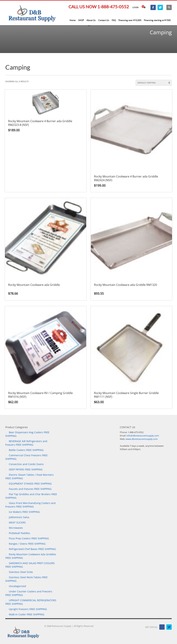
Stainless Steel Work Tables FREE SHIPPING (26, 579)
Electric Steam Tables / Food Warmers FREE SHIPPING (29, 477)
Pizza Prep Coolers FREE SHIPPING (29, 538)
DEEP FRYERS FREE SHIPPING (26, 469)
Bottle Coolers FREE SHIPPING (26, 450)
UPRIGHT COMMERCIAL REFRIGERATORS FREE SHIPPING (31, 602)
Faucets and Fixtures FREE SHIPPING (30, 489)
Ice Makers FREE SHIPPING (24, 512)
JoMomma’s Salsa (19, 517)
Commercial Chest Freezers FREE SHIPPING (26, 457)
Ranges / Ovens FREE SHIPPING (27, 544)
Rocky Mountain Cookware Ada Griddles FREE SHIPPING (31, 556)
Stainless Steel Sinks (21, 572)
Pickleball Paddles (19, 533)
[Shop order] (154, 83)
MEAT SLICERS (17, 522)
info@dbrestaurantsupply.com (143, 436)
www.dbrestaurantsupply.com (142, 439)
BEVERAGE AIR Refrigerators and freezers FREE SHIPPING (26, 443)
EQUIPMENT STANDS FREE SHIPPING (30, 484)
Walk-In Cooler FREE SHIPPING (27, 614)
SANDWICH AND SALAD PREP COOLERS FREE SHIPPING (30, 565)
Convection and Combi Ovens (26, 464)
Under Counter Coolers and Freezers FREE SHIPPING (29, 593)
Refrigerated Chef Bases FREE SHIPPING (32, 549)
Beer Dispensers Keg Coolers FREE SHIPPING (27, 434)
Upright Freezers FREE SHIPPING (28, 609)
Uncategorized (17, 586)
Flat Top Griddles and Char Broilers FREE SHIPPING (31, 496)
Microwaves (16, 528)
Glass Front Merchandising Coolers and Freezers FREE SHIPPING (30, 505)
